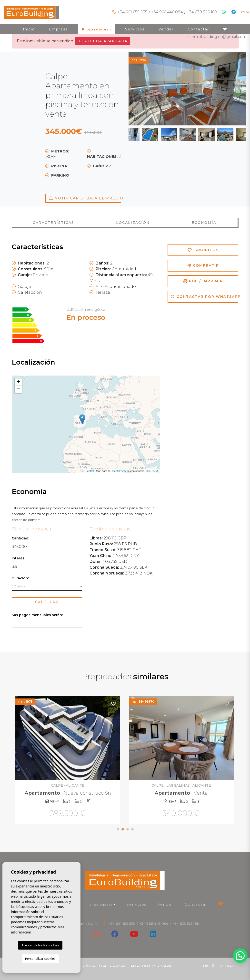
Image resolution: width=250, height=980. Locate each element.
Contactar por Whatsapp (205, 297)
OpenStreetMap (120, 471)
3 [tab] (128, 829)
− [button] (18, 389)
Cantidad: (20, 538)
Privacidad (124, 966)
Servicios (136, 904)
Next (234, 89)
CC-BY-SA (152, 471)
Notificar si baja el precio (85, 198)
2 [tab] (123, 829)
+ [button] (18, 382)
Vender (165, 904)
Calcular (47, 602)
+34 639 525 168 (202, 12)
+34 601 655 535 (132, 12)
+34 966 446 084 (167, 12)
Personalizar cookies (40, 959)
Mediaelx (229, 966)
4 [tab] (132, 829)
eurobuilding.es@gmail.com (219, 37)
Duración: (20, 578)
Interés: (18, 558)
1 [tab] (118, 829)
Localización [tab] (133, 223)
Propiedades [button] (101, 905)
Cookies (148, 966)
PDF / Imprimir (203, 281)
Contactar (196, 904)
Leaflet (90, 471)
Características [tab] (53, 223)
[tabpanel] (68, 760)
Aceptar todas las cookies (40, 945)
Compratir (203, 266)
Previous (141, 89)
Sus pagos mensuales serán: (37, 615)
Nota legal (97, 966)
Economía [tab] (204, 223)
